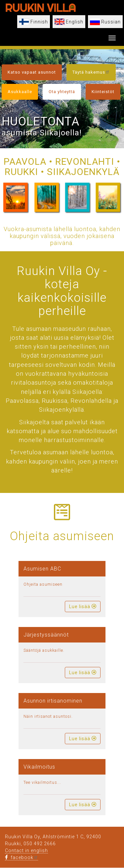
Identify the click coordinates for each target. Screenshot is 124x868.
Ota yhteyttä (62, 92)
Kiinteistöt (103, 92)
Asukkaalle (20, 92)
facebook (21, 857)
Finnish (39, 22)
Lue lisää (83, 607)
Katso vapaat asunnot (32, 72)
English (75, 22)
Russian (111, 22)
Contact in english (26, 851)
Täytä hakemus (91, 72)
